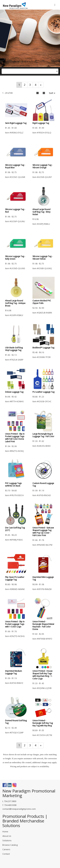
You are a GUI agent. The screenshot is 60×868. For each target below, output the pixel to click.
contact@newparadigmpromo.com (19, 809)
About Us (7, 836)
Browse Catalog (10, 845)
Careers (6, 849)
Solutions (7, 840)
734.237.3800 (10, 801)
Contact (6, 854)
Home (5, 832)
